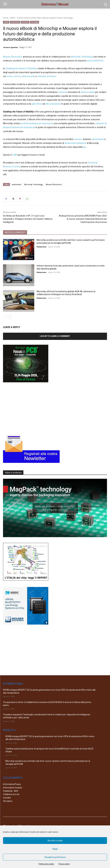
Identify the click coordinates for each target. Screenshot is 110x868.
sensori (78, 139)
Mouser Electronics (13, 57)
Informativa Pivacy (12, 784)
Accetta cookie (55, 841)
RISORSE (25, 22)
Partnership (15, 22)
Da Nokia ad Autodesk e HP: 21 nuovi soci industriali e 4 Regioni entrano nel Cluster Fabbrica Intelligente (28, 219)
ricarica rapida (88, 92)
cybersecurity (28, 76)
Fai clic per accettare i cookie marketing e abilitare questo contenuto (55, 508)
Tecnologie (34, 22)
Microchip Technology (82, 57)
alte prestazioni (53, 104)
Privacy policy (64, 864)
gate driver (37, 104)
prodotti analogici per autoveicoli (37, 123)
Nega (55, 849)
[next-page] (10, 317)
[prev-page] (5, 317)
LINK (15, 155)
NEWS (13, 18)
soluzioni (63, 92)
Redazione (41, 247)
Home (6, 18)
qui (85, 147)
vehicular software (47, 76)
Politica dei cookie (46, 864)
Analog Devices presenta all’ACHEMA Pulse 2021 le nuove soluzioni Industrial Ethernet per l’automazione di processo (83, 219)
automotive (17, 184)
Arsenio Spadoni (11, 47)
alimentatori (98, 139)
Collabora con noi (11, 794)
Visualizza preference (55, 857)
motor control (13, 76)
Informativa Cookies (13, 788)
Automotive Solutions (75, 143)
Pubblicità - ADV (11, 791)
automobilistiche (95, 61)
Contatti (7, 798)
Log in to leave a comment (55, 336)
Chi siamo (8, 801)
